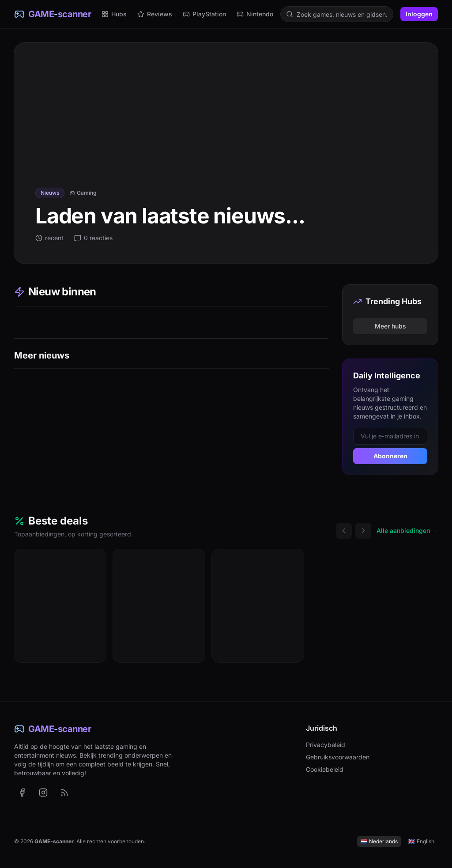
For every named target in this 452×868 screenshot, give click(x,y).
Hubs (114, 14)
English (421, 841)
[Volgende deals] (363, 531)
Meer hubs (390, 326)
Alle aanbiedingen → (407, 530)
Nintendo (255, 14)
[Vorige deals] (344, 531)
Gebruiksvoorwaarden (338, 757)
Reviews (155, 14)
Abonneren (390, 456)
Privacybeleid (326, 745)
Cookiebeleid (325, 769)
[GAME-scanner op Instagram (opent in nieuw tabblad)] (43, 793)
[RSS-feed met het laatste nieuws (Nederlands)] (64, 793)
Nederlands (379, 841)
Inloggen (419, 14)
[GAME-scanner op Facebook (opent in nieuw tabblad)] (22, 793)
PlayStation (204, 14)
